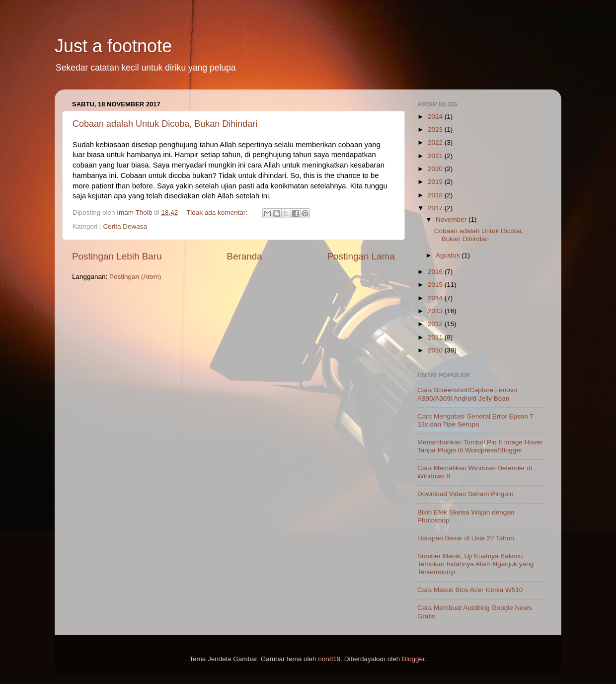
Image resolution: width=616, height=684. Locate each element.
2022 (436, 142)
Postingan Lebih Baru (117, 256)
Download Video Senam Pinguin (465, 494)
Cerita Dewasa (125, 226)
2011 (436, 337)
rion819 (329, 659)
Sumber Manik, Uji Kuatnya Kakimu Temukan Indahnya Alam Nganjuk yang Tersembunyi (475, 564)
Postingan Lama (361, 256)
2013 (436, 311)
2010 (436, 350)
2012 (436, 324)
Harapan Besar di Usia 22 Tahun (466, 538)
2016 (436, 272)
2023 (436, 129)
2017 (436, 208)
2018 (436, 195)
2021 (436, 156)
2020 (436, 169)
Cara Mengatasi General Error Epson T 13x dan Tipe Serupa (475, 420)
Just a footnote (113, 46)
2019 (436, 182)
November (452, 219)
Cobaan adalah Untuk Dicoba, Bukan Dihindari (165, 124)
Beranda (244, 256)
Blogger (413, 659)
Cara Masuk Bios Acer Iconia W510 (470, 590)
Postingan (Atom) (135, 277)
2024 (436, 117)
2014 (436, 298)
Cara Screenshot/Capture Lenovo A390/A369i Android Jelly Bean (467, 394)
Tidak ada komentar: (218, 213)
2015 (436, 285)
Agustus (449, 255)
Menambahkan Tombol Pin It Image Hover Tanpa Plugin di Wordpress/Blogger (480, 446)
